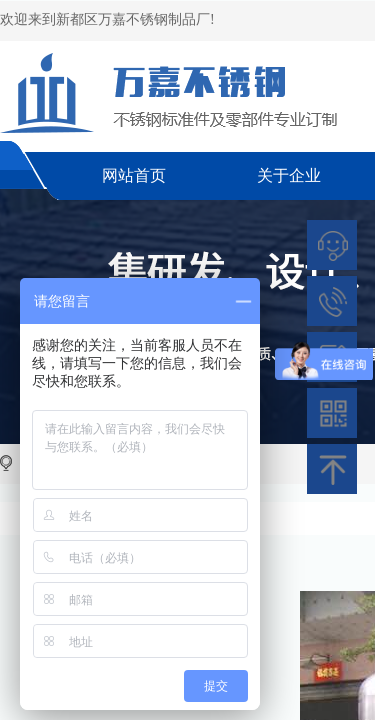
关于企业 (289, 175)
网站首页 (134, 175)
